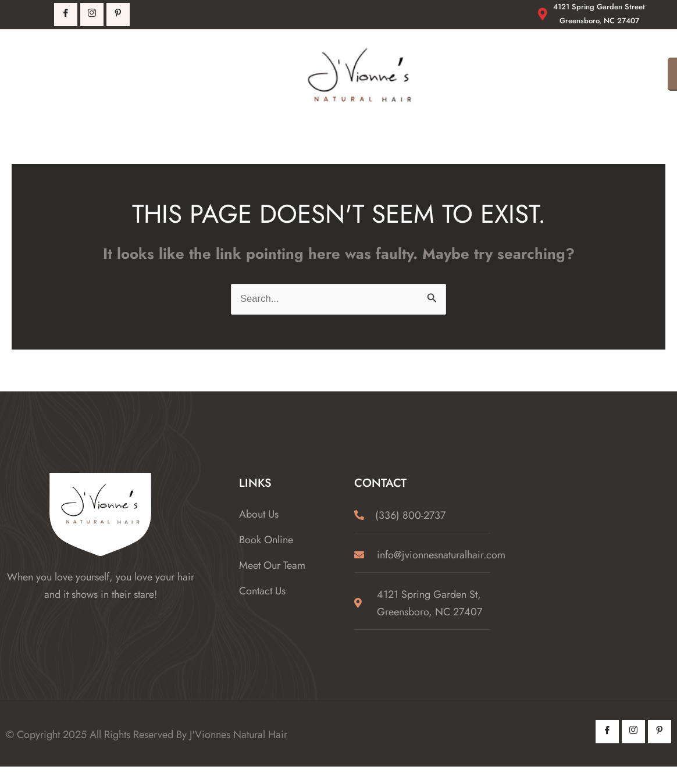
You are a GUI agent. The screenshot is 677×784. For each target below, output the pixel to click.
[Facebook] (66, 15)
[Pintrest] (118, 15)
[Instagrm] (92, 15)
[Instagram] (633, 732)
